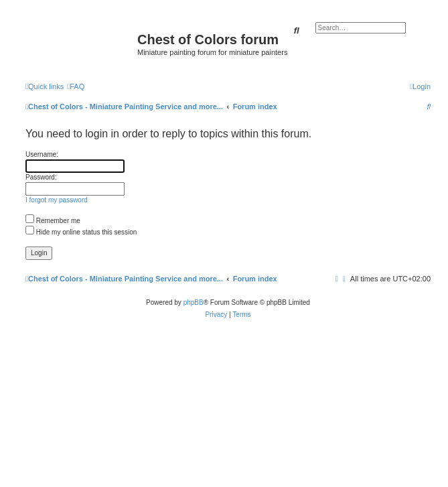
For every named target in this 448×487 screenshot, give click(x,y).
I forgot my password (57, 200)
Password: (41, 177)
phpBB (194, 302)
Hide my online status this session (81, 232)
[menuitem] (76, 86)
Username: (42, 154)
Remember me (53, 221)
